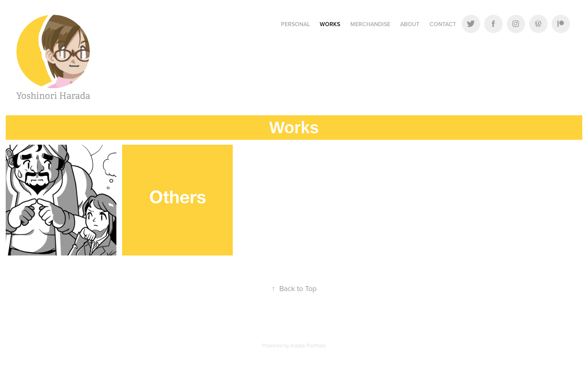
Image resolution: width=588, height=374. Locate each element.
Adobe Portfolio (308, 345)
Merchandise (370, 24)
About (410, 24)
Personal (295, 24)
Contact (443, 24)
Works (330, 24)
